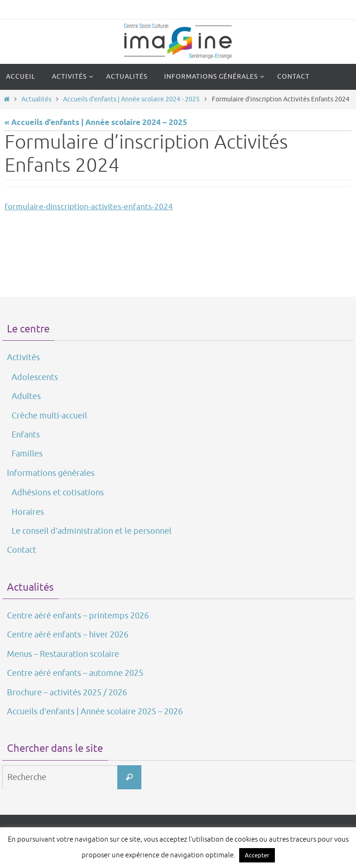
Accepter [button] (257, 855)
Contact (22, 550)
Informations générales (51, 473)
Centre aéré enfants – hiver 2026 (68, 635)
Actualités (36, 99)
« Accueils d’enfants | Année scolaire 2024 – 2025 (96, 123)
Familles (27, 454)
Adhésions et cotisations (58, 493)
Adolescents (35, 377)
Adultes (26, 396)
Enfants (26, 435)
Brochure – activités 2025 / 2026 (67, 693)
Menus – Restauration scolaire (63, 654)
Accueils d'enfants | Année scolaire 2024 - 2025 (131, 99)
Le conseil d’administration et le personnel (92, 531)
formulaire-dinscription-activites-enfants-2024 (89, 207)
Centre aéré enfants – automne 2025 (75, 673)
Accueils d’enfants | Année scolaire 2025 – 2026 (95, 712)
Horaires (28, 512)
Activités (23, 357)
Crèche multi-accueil (49, 416)
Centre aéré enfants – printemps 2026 (78, 616)
